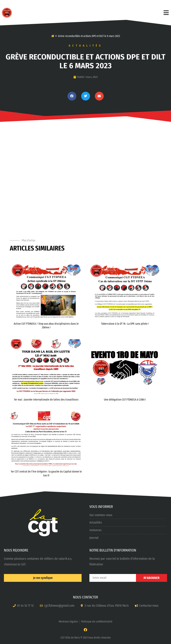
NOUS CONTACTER (85, 597)
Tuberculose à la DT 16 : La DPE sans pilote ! (125, 324)
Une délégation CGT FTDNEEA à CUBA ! (125, 400)
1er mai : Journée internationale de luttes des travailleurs (46, 400)
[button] (72, 96)
